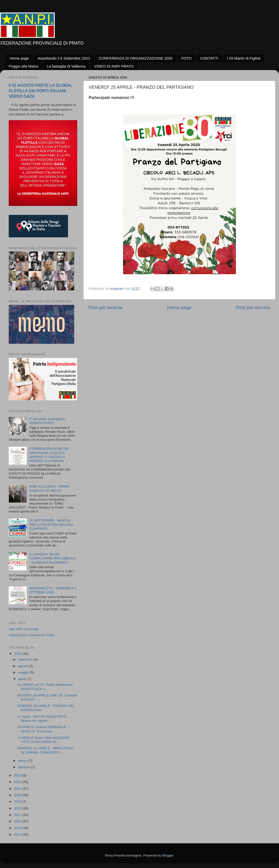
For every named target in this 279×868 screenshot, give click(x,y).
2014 (18, 834)
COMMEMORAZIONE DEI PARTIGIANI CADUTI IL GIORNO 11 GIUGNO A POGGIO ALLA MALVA (49, 455)
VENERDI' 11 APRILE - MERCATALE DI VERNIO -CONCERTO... (45, 750)
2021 (18, 789)
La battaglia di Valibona (66, 66)
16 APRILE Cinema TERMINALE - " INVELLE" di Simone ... (44, 729)
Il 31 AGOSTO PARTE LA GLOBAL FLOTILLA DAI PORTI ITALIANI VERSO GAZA (40, 91)
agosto (23, 666)
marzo (23, 761)
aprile (23, 679)
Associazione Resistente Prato (32, 635)
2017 (18, 815)
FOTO (186, 58)
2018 (18, 808)
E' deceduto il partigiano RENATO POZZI (47, 421)
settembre (26, 659)
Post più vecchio (253, 307)
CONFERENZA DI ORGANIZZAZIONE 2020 (136, 58)
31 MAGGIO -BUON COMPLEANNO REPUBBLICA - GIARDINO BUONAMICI (52, 558)
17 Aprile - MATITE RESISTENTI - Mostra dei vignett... (43, 719)
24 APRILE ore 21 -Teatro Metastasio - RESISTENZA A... (46, 687)
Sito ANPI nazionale (24, 629)
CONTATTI (209, 58)
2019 (18, 802)
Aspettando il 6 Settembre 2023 (64, 58)
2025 (18, 654)
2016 (18, 821)
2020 (18, 795)
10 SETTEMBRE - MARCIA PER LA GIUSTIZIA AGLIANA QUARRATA (51, 524)
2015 (18, 828)
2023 (18, 775)
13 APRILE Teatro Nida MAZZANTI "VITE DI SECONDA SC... (43, 740)
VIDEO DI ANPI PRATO (114, 66)
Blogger (168, 855)
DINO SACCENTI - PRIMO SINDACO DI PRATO (49, 488)
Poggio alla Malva (23, 66)
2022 (18, 782)
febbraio (25, 767)
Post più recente (105, 307)
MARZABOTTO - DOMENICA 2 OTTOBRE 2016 (53, 590)
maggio (24, 672)
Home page (19, 58)
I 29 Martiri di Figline (244, 58)
